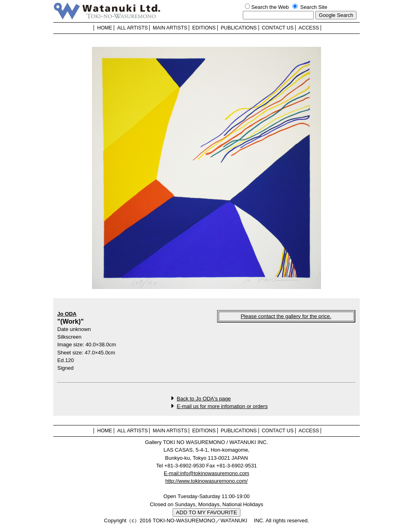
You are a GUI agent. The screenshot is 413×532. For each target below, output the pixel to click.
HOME (105, 28)
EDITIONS (204, 28)
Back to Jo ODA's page (204, 399)
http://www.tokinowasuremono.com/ (206, 481)
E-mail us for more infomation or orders (222, 406)
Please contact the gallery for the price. (286, 316)
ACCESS (309, 28)
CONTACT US (278, 28)
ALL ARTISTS (132, 28)
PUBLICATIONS (239, 28)
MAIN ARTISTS (170, 28)
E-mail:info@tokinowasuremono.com (206, 473)
